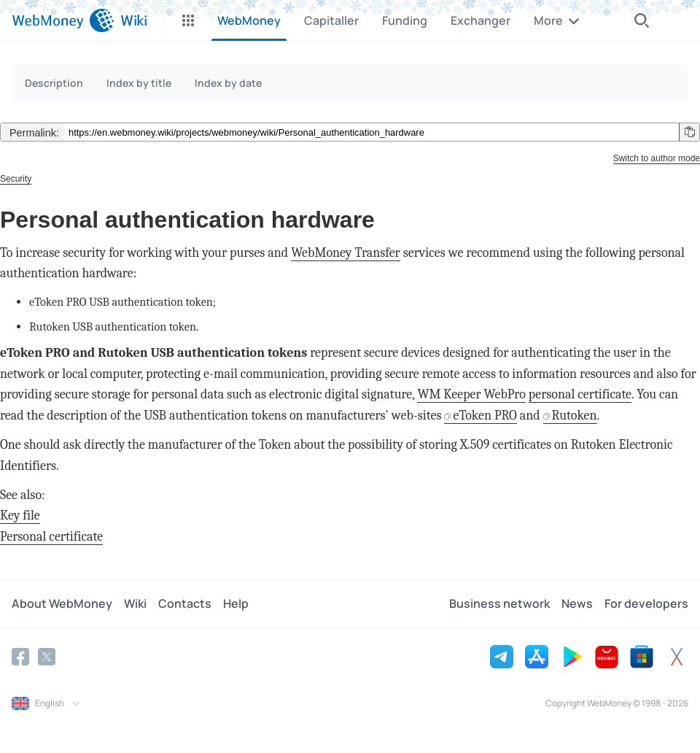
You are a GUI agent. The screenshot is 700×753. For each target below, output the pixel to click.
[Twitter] (47, 657)
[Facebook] (20, 657)
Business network (499, 603)
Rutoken (575, 416)
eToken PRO (485, 416)
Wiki (135, 603)
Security (16, 179)
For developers (646, 603)
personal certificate (580, 394)
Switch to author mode (657, 158)
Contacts (185, 603)
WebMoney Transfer (346, 253)
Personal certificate (51, 537)
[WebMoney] (63, 20)
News (577, 603)
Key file (20, 515)
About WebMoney (62, 603)
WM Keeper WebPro (471, 394)
